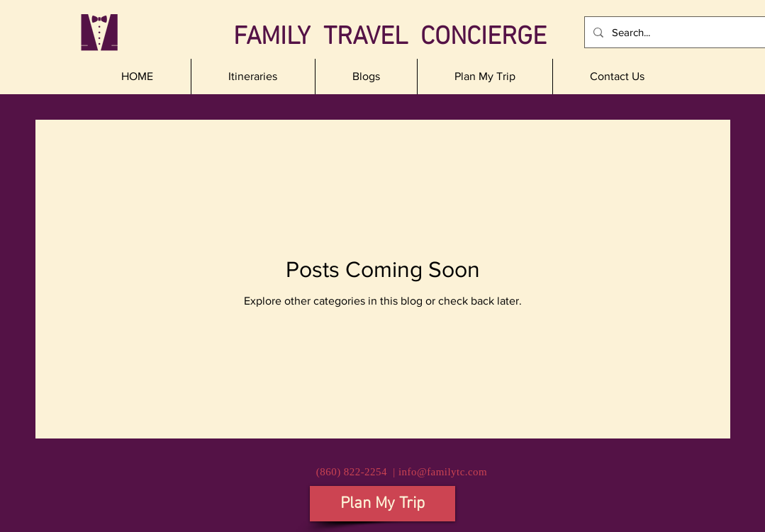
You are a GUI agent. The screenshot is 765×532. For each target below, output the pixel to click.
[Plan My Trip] (382, 504)
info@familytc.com (443, 472)
